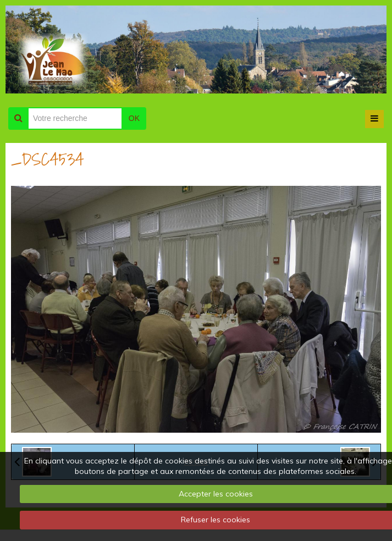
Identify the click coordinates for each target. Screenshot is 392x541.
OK (134, 118)
